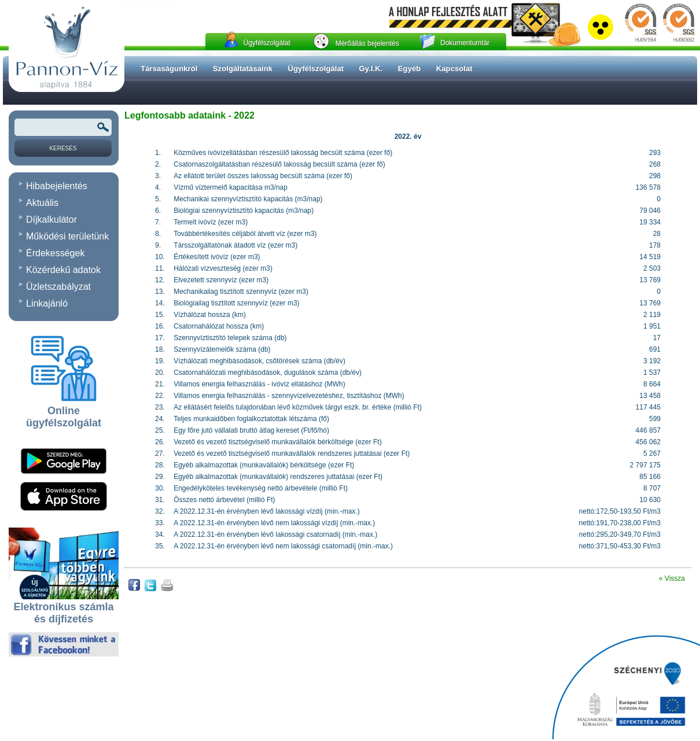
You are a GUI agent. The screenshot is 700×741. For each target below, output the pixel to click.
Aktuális (42, 203)
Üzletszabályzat (58, 287)
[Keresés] (63, 148)
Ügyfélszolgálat (266, 43)
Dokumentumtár (465, 43)
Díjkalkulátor (51, 220)
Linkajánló (47, 303)
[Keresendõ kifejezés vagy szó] (63, 127)
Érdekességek (55, 253)
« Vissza (672, 578)
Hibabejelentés (57, 186)
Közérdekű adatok (63, 270)
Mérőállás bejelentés (367, 43)
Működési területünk (67, 236)
